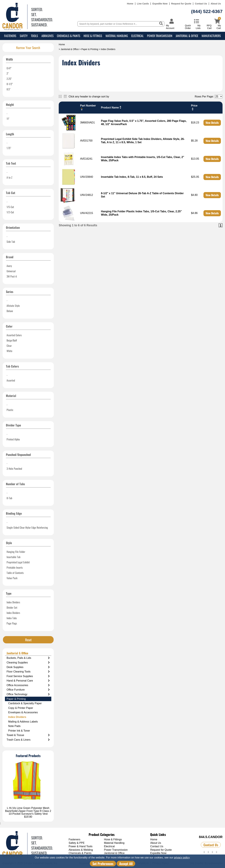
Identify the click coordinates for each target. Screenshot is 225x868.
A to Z (9, 177)
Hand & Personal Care (28, 681)
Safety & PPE (77, 843)
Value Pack (12, 578)
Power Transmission (160, 36)
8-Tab (9, 498)
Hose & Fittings (93, 36)
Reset (28, 640)
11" (8, 119)
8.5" (8, 89)
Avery (9, 266)
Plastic (10, 410)
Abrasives (48, 36)
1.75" (9, 148)
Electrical (137, 36)
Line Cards (143, 4)
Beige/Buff (12, 340)
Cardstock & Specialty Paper (25, 703)
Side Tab (11, 242)
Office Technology (28, 694)
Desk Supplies (28, 667)
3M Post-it (12, 276)
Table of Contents (15, 573)
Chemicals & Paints (69, 36)
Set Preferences (103, 864)
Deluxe (10, 311)
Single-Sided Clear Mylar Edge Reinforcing (27, 527)
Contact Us (201, 4)
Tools (34, 36)
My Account (170, 27)
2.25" (9, 79)
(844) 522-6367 (207, 11)
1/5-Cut (10, 207)
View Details (212, 123)
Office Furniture (28, 690)
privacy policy (182, 858)
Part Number (88, 107)
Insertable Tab (13, 557)
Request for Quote (181, 4)
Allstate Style (13, 306)
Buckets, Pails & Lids (28, 658)
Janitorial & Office (187, 36)
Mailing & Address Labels (23, 722)
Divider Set (12, 607)
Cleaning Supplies (28, 663)
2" (8, 73)
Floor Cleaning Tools (28, 672)
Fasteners (10, 36)
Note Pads (14, 726)
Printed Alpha (13, 439)
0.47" (9, 68)
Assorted (11, 380)
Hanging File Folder (16, 552)
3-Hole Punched (14, 469)
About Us (216, 4)
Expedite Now (160, 4)
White (9, 351)
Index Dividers (13, 602)
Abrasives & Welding (81, 850)
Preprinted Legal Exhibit (18, 562)
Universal (11, 271)
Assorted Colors (14, 335)
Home (130, 4)
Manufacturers (211, 36)
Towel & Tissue (28, 735)
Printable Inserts (15, 567)
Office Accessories (28, 685)
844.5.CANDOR (211, 837)
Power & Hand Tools (81, 846)
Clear (9, 346)
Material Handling (117, 36)
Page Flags (12, 623)
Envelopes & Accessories (23, 712)
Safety (24, 36)
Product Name (112, 107)
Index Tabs (12, 618)
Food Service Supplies (28, 676)
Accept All (126, 864)
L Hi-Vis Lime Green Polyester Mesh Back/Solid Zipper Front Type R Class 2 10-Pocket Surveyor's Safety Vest (28, 811)
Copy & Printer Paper (21, 708)
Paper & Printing (90, 49)
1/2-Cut (10, 212)
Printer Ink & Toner (19, 731)
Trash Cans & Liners (28, 740)
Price (194, 107)
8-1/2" (10, 84)
